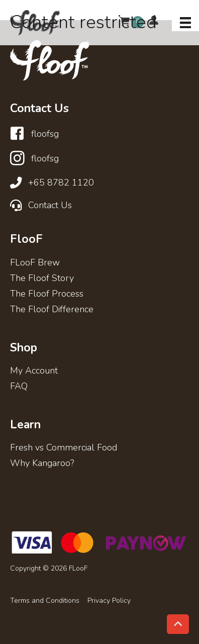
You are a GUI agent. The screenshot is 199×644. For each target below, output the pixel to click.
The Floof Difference (52, 310)
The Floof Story (42, 279)
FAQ (19, 387)
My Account (34, 371)
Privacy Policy (109, 601)
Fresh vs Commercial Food (64, 448)
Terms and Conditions (45, 601)
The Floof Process (47, 294)
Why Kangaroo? (42, 464)
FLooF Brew (35, 263)
